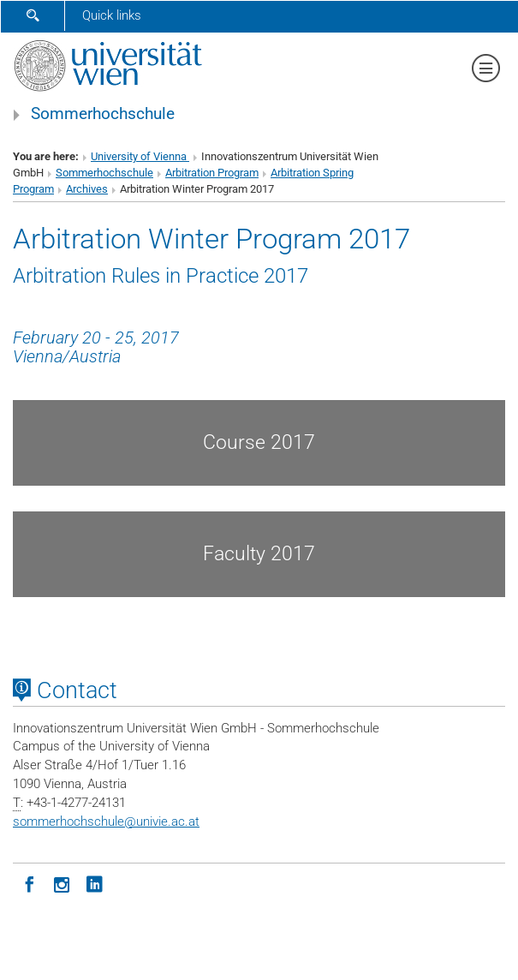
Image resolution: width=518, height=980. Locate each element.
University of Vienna (140, 156)
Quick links (112, 15)
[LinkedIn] (94, 883)
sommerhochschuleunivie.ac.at (106, 822)
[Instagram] (62, 883)
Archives (87, 189)
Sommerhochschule (103, 114)
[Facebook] (29, 883)
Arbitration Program (212, 173)
